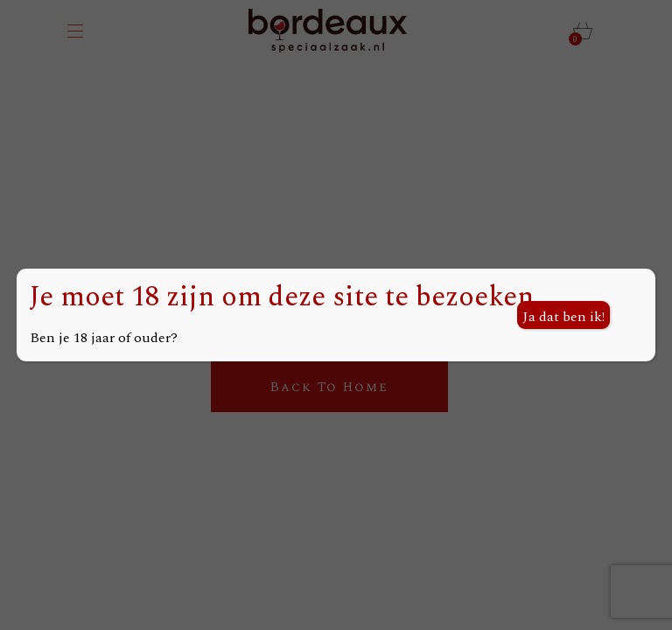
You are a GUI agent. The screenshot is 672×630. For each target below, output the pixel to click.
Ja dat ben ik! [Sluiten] (563, 317)
